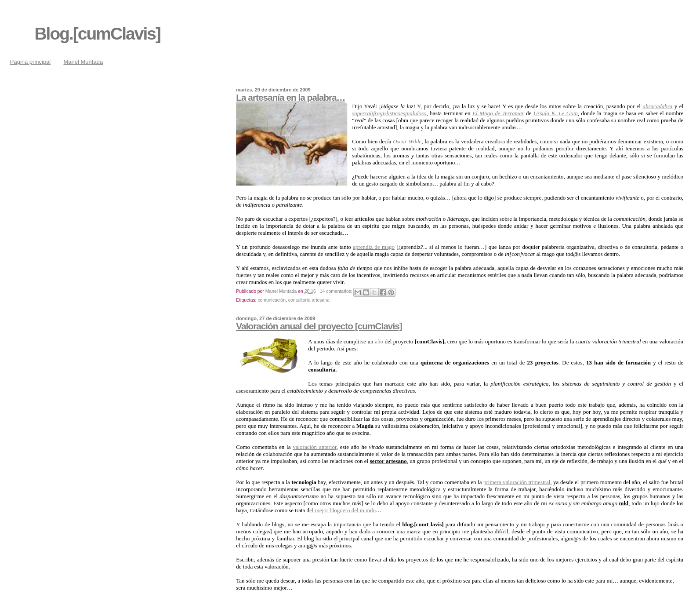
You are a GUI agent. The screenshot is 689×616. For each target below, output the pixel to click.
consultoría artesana (309, 300)
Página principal (31, 62)
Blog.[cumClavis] (97, 34)
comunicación (272, 300)
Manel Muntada (83, 62)
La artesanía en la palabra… (290, 97)
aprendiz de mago (374, 247)
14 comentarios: (337, 291)
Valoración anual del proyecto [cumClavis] (319, 326)
